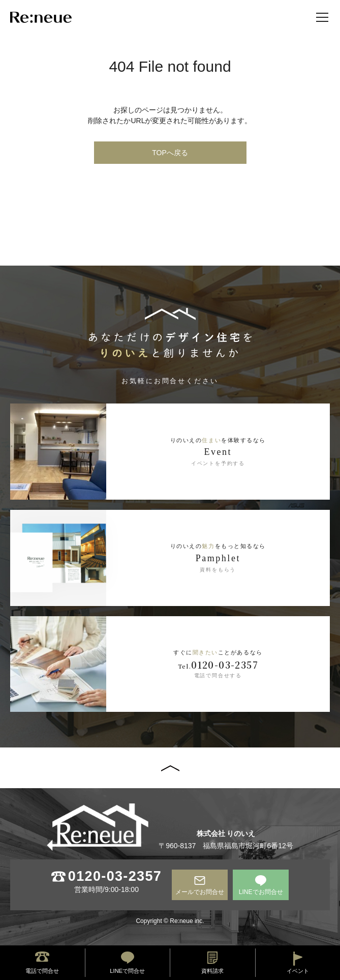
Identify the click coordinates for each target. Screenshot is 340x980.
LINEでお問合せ (261, 892)
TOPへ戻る (170, 153)
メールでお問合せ (200, 892)
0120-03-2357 (115, 876)
